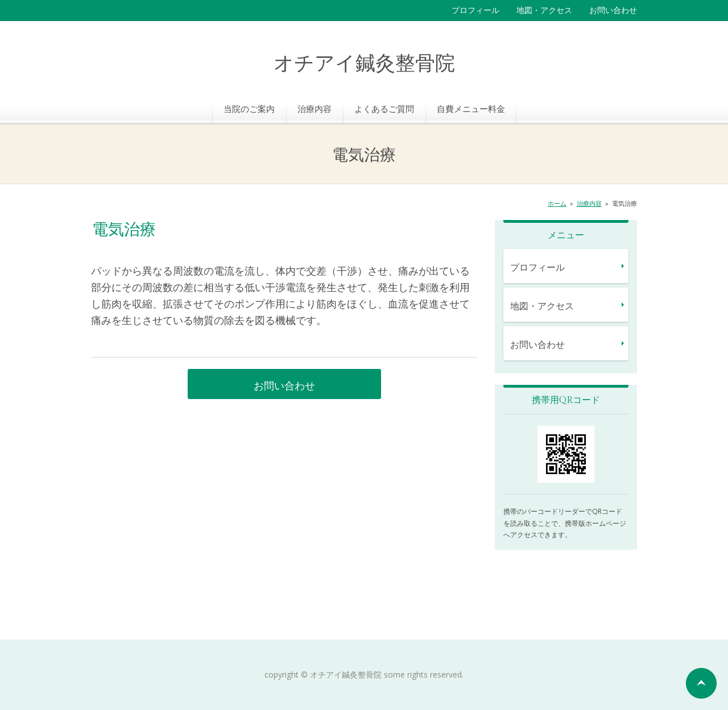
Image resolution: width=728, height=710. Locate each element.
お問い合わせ (613, 10)
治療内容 (315, 109)
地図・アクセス (544, 10)
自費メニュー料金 (471, 109)
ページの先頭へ (701, 683)
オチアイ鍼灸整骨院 (364, 64)
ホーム (557, 203)
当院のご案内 (249, 109)
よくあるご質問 (384, 109)
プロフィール (475, 10)
